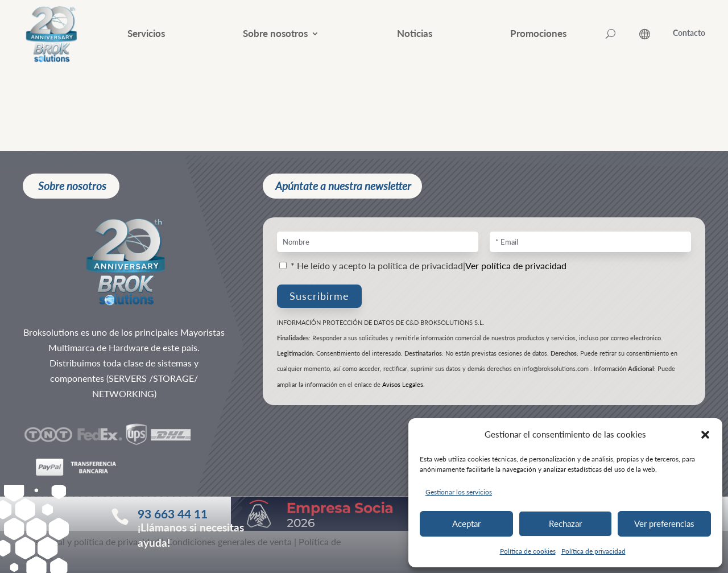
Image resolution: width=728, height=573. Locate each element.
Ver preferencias (664, 523)
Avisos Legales (403, 390)
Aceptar (466, 523)
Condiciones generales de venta (229, 547)
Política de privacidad (593, 551)
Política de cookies (528, 551)
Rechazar (565, 523)
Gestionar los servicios (459, 492)
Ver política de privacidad (516, 271)
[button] (705, 435)
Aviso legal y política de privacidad (91, 547)
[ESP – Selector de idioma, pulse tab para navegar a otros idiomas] (656, 34)
